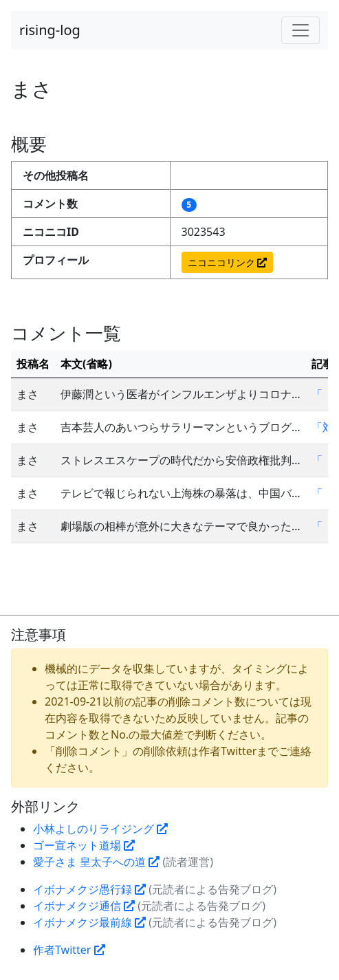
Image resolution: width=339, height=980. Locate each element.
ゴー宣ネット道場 (84, 845)
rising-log (50, 30)
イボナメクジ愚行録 (89, 889)
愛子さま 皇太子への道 (96, 862)
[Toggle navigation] (300, 30)
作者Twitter (69, 950)
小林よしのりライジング (100, 829)
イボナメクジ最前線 (89, 922)
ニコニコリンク (228, 262)
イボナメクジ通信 (84, 906)
